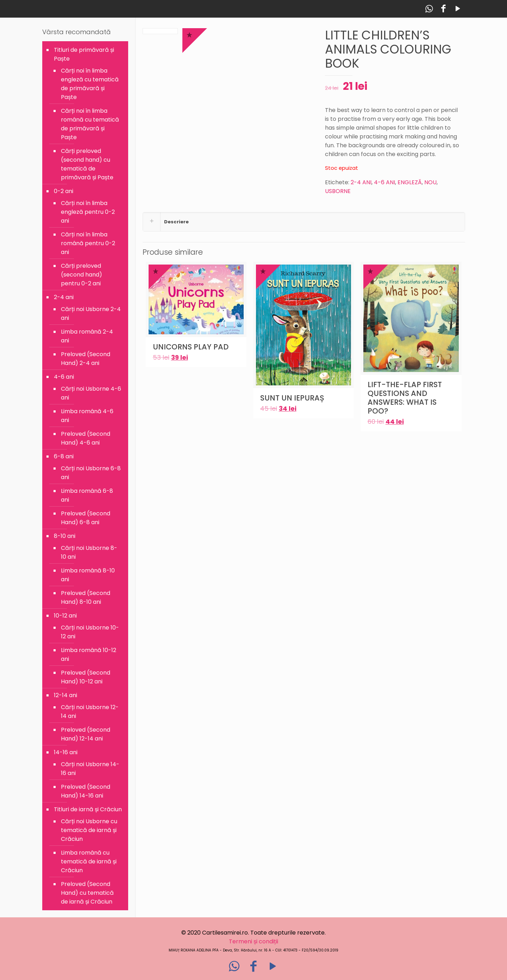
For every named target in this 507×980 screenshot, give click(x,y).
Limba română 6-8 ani (87, 495)
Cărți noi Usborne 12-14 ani (90, 712)
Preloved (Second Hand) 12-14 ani (86, 734)
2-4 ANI (361, 182)
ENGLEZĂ (410, 182)
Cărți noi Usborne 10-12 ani (90, 632)
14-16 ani (66, 752)
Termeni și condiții (254, 941)
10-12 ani (65, 616)
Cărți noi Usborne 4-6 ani (91, 393)
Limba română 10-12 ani (89, 655)
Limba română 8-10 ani (88, 575)
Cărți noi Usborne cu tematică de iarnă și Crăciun (89, 830)
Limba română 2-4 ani (87, 336)
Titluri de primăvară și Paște (84, 54)
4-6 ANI (384, 182)
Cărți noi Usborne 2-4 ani (91, 314)
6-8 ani (64, 456)
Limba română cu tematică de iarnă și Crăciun (89, 861)
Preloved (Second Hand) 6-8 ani (86, 518)
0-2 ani (64, 191)
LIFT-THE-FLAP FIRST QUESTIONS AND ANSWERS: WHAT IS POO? (405, 398)
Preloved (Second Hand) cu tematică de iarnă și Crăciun (87, 893)
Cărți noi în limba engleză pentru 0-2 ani (88, 212)
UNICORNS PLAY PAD (191, 347)
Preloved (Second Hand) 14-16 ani (86, 791)
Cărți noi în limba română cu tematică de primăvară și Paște (90, 124)
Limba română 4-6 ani (87, 416)
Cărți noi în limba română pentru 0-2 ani (88, 243)
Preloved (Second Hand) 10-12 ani (86, 677)
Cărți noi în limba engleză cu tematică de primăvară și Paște (90, 84)
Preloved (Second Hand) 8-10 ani (86, 597)
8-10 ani (65, 536)
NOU (430, 182)
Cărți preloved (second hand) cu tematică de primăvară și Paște (87, 164)
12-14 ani (65, 695)
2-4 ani (64, 297)
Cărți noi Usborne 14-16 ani (90, 769)
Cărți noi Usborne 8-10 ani (89, 552)
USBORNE (338, 191)
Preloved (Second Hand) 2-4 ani (86, 359)
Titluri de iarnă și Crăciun (88, 809)
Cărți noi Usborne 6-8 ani (91, 473)
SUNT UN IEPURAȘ (292, 398)
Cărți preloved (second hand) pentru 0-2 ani (82, 275)
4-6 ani (64, 377)
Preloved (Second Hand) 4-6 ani (86, 438)
